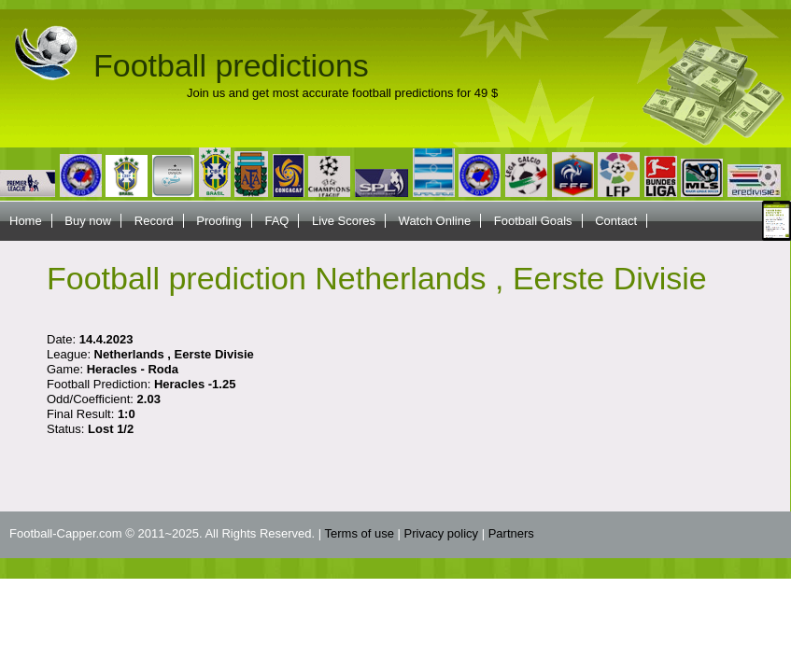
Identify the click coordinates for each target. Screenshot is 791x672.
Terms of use (360, 533)
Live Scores (344, 221)
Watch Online (435, 221)
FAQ (276, 221)
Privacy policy (441, 533)
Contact (616, 221)
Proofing (219, 221)
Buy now (88, 221)
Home (26, 221)
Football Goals (533, 221)
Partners (511, 533)
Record (154, 221)
